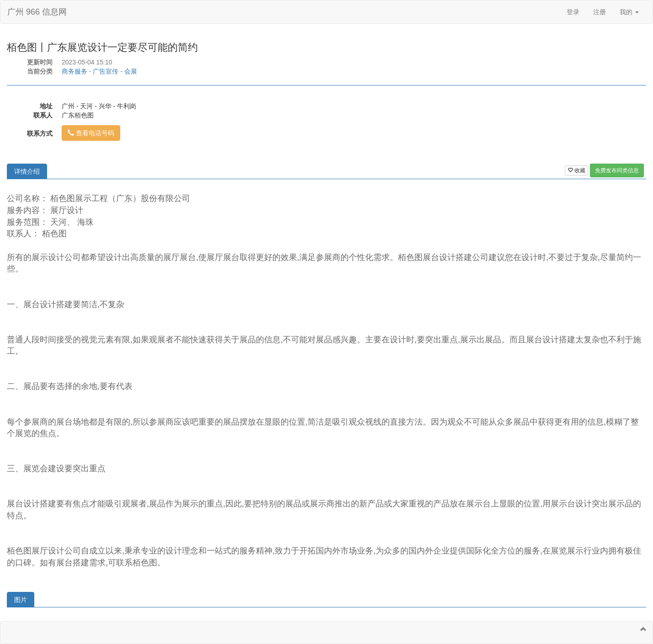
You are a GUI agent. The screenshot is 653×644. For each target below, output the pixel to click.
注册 (600, 12)
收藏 (576, 170)
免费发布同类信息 (617, 170)
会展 (131, 71)
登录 (573, 12)
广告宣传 (106, 71)
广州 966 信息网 (37, 12)
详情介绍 (27, 171)
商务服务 (74, 71)
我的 (629, 12)
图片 (21, 600)
